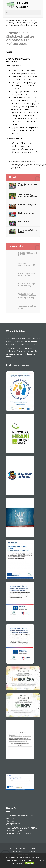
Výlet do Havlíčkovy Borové (28, 185)
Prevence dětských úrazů (27, 231)
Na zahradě (24, 221)
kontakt (21, 851)
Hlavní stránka (13, 20)
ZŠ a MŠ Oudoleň (23, 848)
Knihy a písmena (26, 213)
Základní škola (27, 20)
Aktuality (10, 23)
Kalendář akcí (16, 246)
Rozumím (30, 863)
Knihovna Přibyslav (27, 205)
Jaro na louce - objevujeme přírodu (28, 195)
